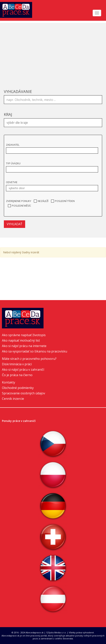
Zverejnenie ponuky (19, 201)
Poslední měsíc (20, 206)
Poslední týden (63, 201)
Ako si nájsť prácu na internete (24, 346)
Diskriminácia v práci (17, 364)
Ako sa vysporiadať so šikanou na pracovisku (35, 351)
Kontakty (9, 382)
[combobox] (53, 123)
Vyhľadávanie (18, 91)
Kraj (8, 114)
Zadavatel (13, 145)
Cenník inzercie (13, 399)
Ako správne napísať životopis (24, 335)
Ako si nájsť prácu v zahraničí (23, 370)
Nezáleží (41, 201)
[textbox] (54, 122)
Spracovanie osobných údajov (24, 393)
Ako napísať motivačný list (21, 340)
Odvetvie (12, 182)
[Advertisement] (53, 50)
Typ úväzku (13, 163)
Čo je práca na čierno (17, 375)
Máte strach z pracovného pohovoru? (29, 359)
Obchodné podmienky (18, 388)
